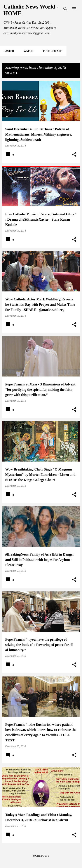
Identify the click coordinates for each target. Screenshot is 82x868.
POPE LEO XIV (52, 51)
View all (11, 73)
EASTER (9, 51)
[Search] (65, 9)
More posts (41, 856)
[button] (74, 155)
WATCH (28, 51)
